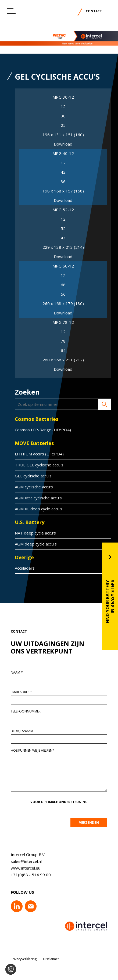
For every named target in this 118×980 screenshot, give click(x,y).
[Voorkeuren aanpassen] (11, 969)
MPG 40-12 (63, 153)
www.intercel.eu (23, 868)
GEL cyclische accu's (31, 476)
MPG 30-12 (63, 97)
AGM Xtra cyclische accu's (36, 498)
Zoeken (102, 404)
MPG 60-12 (63, 266)
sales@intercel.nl (24, 861)
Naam (19, 673)
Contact (94, 11)
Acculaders (23, 568)
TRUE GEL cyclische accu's (37, 465)
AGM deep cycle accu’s (34, 544)
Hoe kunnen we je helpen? (34, 751)
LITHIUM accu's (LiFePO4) (37, 454)
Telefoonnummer (28, 711)
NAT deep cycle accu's (33, 533)
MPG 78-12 (63, 322)
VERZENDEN (91, 823)
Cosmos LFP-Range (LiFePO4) (41, 430)
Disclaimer (51, 959)
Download (63, 144)
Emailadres (24, 692)
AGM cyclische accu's (32, 487)
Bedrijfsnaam (24, 731)
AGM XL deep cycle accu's (36, 509)
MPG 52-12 (63, 210)
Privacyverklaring (24, 959)
